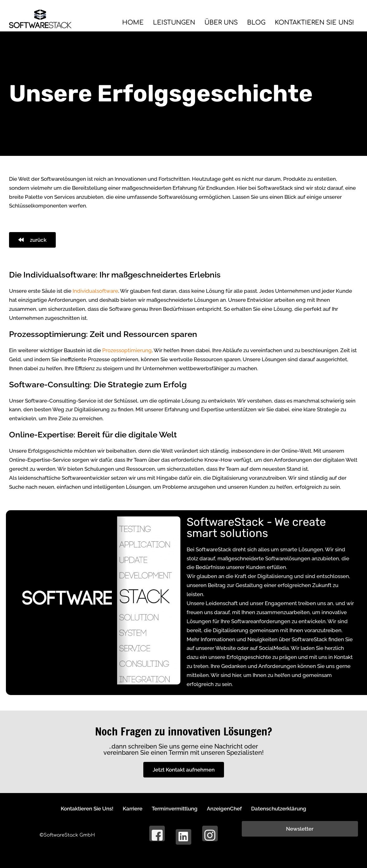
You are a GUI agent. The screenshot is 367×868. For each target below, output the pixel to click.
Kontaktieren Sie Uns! (312, 22)
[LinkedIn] (183, 837)
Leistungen (164, 22)
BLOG (250, 22)
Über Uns (214, 22)
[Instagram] (210, 833)
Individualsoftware (95, 291)
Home (121, 22)
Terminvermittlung (174, 808)
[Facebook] (157, 833)
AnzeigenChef (227, 808)
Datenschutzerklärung (285, 808)
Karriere (129, 808)
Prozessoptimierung (127, 350)
